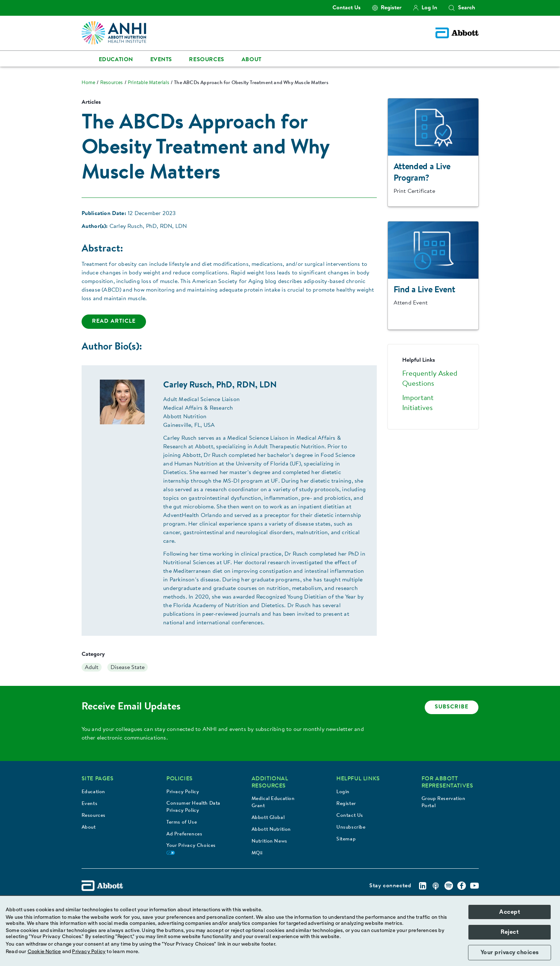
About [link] (252, 60)
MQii (257, 853)
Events (90, 804)
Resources (94, 816)
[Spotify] (449, 886)
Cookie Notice (44, 952)
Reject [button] (510, 932)
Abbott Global (268, 818)
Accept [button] (510, 912)
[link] (89, 83)
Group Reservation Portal (444, 802)
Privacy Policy (183, 792)
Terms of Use (182, 823)
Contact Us (350, 816)
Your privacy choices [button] (510, 952)
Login (343, 792)
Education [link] (116, 60)
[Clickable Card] (433, 153)
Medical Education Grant (273, 802)
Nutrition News (269, 841)
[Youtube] (474, 886)
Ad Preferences (184, 834)
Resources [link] (206, 60)
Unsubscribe (351, 828)
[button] (452, 8)
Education (93, 792)
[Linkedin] (423, 886)
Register (346, 804)
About (89, 828)
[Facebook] (462, 886)
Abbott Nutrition (271, 830)
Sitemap (346, 839)
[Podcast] (436, 886)
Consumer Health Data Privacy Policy (193, 807)
